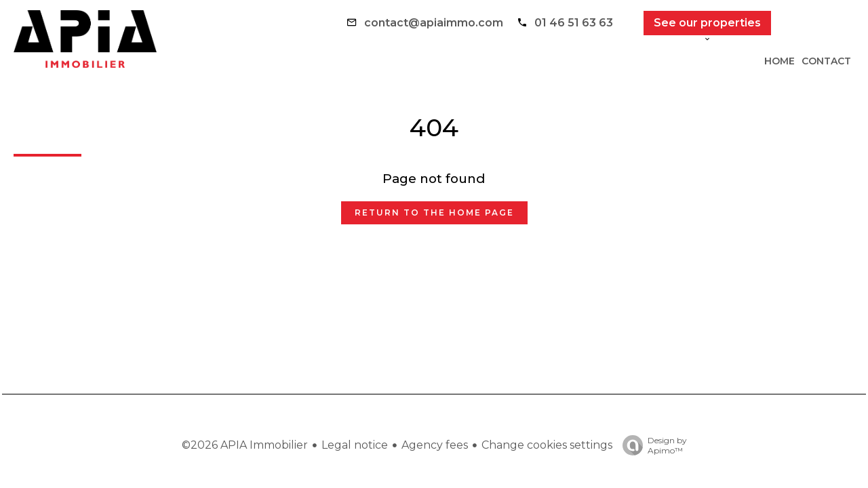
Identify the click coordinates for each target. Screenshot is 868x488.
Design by (651, 445)
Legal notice (355, 445)
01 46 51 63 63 (574, 23)
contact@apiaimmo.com (434, 23)
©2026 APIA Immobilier (245, 445)
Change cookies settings (547, 445)
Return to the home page (434, 212)
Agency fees (435, 445)
